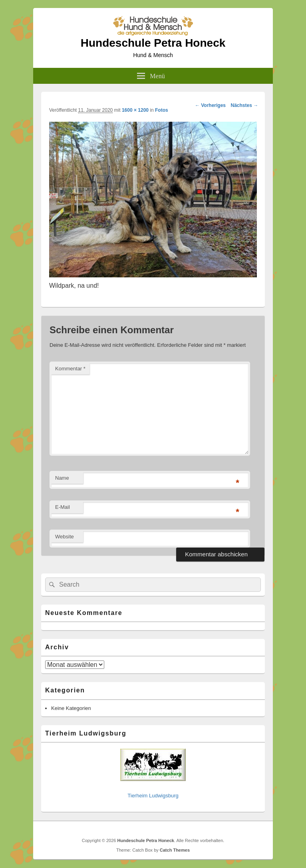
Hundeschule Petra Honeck (153, 43)
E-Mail (63, 507)
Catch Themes (175, 850)
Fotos (162, 110)
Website (65, 537)
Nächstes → (245, 105)
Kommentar (70, 369)
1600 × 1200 (135, 110)
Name (62, 478)
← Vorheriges (210, 105)
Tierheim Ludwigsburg (153, 796)
